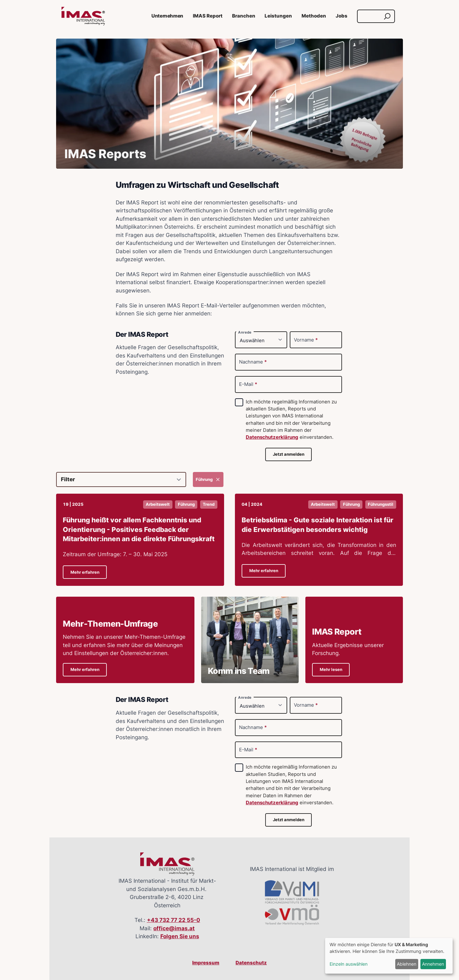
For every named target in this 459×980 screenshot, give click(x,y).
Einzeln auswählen (349, 964)
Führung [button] (186, 504)
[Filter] (121, 479)
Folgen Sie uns (180, 936)
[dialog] (389, 956)
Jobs (342, 16)
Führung (208, 479)
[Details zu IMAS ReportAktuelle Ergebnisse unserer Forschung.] (354, 640)
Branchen (244, 16)
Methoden (314, 16)
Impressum (206, 963)
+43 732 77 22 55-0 (174, 920)
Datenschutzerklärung (272, 437)
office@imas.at (174, 928)
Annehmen (433, 964)
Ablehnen (407, 964)
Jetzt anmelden (289, 454)
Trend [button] (209, 504)
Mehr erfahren (85, 572)
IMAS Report (208, 16)
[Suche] (370, 16)
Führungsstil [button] (381, 504)
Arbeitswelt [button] (158, 504)
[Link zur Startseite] (83, 16)
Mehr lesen (331, 670)
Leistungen (278, 16)
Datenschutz (251, 963)
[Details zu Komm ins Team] (250, 640)
